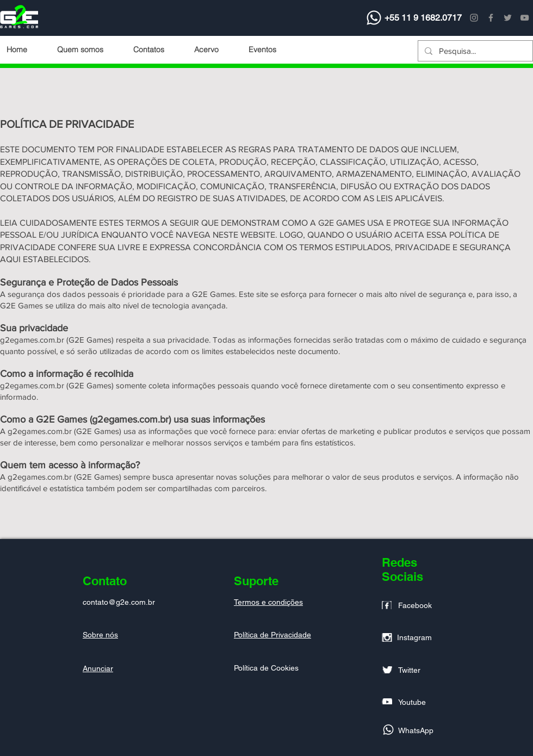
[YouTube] (525, 18)
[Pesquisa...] (474, 51)
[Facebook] (491, 18)
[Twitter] (508, 18)
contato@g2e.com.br (119, 602)
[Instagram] (474, 18)
